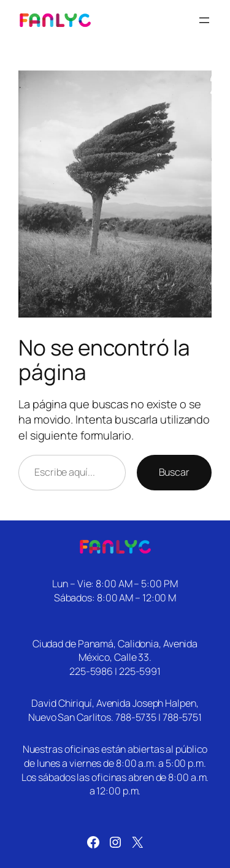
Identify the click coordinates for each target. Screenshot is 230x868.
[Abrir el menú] (204, 20)
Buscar (174, 472)
